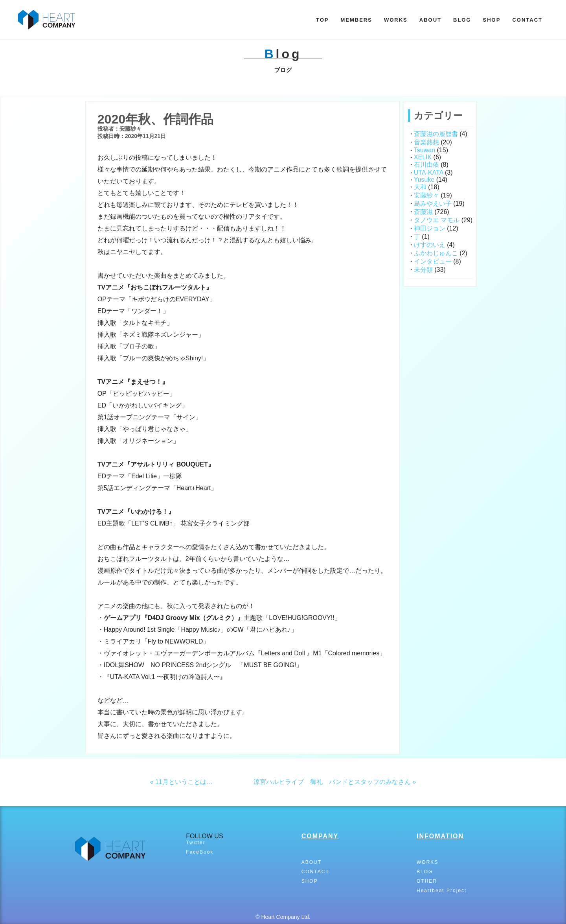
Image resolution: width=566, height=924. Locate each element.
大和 (420, 187)
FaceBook (200, 852)
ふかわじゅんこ (436, 253)
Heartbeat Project (442, 891)
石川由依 (426, 165)
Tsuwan (424, 150)
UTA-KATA (429, 172)
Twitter (196, 843)
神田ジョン (430, 228)
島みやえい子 (433, 204)
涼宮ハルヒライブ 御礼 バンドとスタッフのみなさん (332, 782)
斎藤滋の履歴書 (436, 134)
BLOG (462, 20)
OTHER (427, 881)
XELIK (423, 157)
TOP (323, 20)
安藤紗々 (426, 195)
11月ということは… (184, 782)
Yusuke (424, 180)
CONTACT (527, 20)
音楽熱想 (426, 142)
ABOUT (430, 20)
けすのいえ (430, 245)
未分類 (423, 270)
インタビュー (433, 261)
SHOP (492, 20)
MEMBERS (356, 20)
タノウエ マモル (437, 220)
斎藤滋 (423, 212)
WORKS (396, 20)
